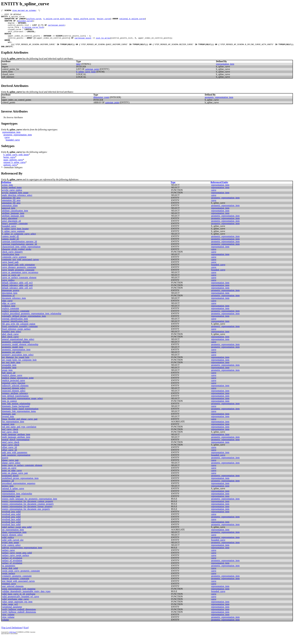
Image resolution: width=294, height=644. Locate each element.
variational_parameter (12, 614)
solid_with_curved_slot (13, 547)
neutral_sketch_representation (16, 447)
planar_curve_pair (10, 467)
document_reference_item (14, 305)
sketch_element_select (12, 542)
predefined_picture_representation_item (20, 485)
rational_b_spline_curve (132, 20)
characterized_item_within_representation (21, 254)
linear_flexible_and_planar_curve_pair (20, 426)
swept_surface (9, 581)
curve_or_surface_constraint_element (19, 285)
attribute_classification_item (15, 218)
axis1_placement (10, 226)
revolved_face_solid (11, 527)
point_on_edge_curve (12, 478)
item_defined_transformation (15, 403)
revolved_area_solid (11, 519)
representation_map (11, 503)
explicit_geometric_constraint (16, 318)
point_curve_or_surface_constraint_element (22, 473)
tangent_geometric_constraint (16, 586)
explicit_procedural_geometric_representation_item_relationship (32, 321)
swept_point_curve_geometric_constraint (21, 578)
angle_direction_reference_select (17, 202)
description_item (10, 300)
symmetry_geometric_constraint (17, 583)
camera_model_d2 (10, 244)
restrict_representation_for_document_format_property (27, 514)
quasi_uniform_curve (84, 20)
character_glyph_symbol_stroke (17, 256)
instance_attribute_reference (15, 401)
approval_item (9, 215)
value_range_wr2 (10, 611)
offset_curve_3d (9, 457)
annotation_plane (10, 213)
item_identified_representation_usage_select (22, 406)
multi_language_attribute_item (16, 442)
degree (11, 25)
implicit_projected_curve (13, 388)
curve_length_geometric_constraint (18, 277)
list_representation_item (13, 429)
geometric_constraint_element (16, 349)
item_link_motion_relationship (16, 411)
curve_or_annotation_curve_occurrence (20, 280)
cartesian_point (56, 28)
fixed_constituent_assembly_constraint (20, 334)
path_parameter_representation (16, 462)
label (78, 71)
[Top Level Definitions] (12, 635)
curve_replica (8, 287)
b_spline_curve (17, 18)
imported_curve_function (14, 390)
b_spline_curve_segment (13, 238)
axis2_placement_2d (11, 228)
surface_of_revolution (12, 565)
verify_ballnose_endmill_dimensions (19, 617)
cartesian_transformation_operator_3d (19, 251)
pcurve (5, 465)
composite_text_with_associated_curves (20, 267)
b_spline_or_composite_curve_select (19, 241)
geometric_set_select (12, 359)
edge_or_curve (9, 310)
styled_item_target (10, 550)
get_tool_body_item (11, 370)
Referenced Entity (220, 190)
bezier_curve (104, 20)
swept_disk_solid (10, 575)
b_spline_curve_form (33, 31)
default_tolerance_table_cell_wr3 (17, 290)
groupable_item (9, 372)
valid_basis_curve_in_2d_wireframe (19, 601)
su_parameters (9, 573)
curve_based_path (10, 269)
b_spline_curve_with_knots (57, 20)
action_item (7, 192)
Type (173, 190)
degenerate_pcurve (11, 298)
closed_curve (15, 33)
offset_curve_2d (9, 455)
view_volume (8, 622)
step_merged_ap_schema (24, 11)
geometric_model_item (13, 354)
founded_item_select (11, 339)
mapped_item (8, 431)
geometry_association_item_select (18, 362)
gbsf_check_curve (10, 341)
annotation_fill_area (11, 205)
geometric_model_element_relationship (20, 352)
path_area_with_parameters (15, 460)
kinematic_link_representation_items (19, 419)
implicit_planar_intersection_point (18, 385)
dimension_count (101, 105)
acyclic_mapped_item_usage (15, 200)
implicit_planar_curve (12, 383)
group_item (7, 377)
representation (8, 498)
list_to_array (103, 43)
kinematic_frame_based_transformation (20, 416)
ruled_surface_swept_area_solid (17, 534)
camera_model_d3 (10, 246)
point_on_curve (9, 475)
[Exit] (26, 635)
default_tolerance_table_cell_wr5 (17, 295)
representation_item (225, 71)
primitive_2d (8, 488)
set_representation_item (13, 537)
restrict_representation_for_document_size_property (26, 516)
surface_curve (8, 557)
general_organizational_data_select (18, 347)
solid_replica (8, 545)
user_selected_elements (13, 593)
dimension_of (8, 303)
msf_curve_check (10, 437)
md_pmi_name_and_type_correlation (19, 434)
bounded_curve (25, 23)
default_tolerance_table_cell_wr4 (17, 292)
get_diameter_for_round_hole (16, 365)
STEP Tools (12, 639)
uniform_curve (34, 20)
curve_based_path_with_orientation (18, 272)
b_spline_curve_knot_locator (15, 236)
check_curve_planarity (12, 259)
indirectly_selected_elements (15, 393)
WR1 (9, 49)
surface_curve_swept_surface (15, 563)
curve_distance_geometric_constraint (19, 274)
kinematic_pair (9, 421)
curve (7, 145)
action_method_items (12, 195)
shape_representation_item (14, 539)
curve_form (13, 31)
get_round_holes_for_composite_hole (19, 367)
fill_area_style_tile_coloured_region (19, 331)
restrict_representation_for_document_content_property (28, 509)
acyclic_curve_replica (12, 197)
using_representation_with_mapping (19, 596)
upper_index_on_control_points (24, 41)
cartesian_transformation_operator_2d (19, 249)
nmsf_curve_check (11, 449)
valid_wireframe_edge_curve (15, 606)
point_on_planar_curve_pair (15, 480)
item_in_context (9, 408)
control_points (16, 43)
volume (5, 627)
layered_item (8, 424)
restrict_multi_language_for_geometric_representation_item (30, 506)
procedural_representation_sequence (19, 491)
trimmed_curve (9, 591)
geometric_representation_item (219, 105)
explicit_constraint (10, 316)
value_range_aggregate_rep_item (17, 609)
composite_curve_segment (14, 264)
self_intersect (16, 36)
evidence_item (9, 313)
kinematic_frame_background (16, 413)
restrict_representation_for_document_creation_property (28, 511)
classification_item (11, 262)
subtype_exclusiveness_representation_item (22, 555)
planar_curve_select (11, 470)
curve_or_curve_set (11, 282)
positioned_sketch (10, 483)
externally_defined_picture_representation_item (24, 323)
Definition (6, 190)
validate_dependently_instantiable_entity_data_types (26, 599)
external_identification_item (15, 326)
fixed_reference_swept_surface (16, 336)
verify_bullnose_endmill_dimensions (19, 619)
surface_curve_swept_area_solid (17, 560)
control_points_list (18, 28)
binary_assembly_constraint (15, 231)
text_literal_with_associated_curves (18, 588)
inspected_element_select (14, 395)
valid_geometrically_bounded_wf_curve (20, 604)
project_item (8, 493)
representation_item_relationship (17, 501)
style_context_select (11, 552)
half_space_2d (9, 380)
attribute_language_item (13, 220)
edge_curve (7, 308)
